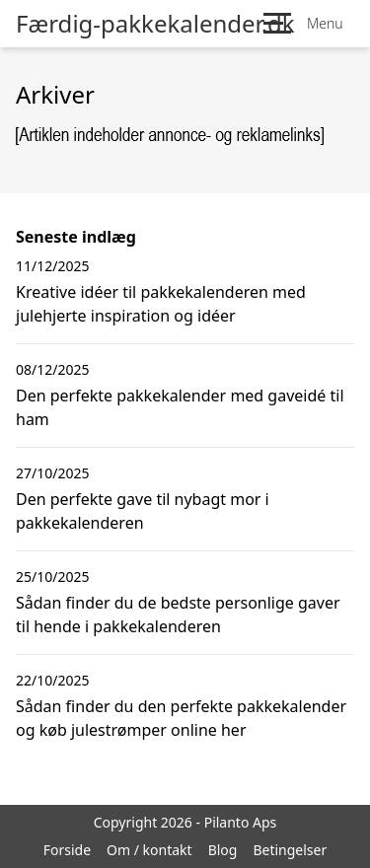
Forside (67, 850)
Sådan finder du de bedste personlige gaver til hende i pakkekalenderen (178, 615)
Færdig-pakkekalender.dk (155, 24)
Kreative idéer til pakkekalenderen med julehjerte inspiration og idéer (161, 304)
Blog (223, 850)
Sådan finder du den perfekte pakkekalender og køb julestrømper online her (181, 718)
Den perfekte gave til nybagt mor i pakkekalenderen (143, 511)
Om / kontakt (149, 850)
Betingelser (290, 850)
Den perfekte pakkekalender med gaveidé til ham (180, 407)
